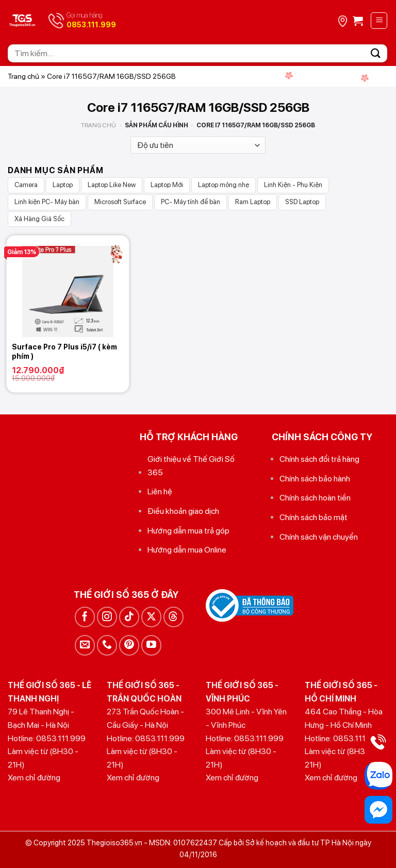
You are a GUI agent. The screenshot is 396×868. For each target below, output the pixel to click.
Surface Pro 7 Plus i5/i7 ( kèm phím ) (64, 352)
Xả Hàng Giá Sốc (39, 219)
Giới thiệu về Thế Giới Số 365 (191, 466)
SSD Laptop (302, 202)
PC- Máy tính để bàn (191, 202)
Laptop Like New (112, 185)
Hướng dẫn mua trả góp (188, 531)
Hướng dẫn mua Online (187, 550)
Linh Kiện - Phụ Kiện (293, 185)
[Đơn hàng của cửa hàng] (198, 145)
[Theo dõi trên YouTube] (151, 645)
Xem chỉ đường (34, 778)
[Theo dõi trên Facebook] (85, 617)
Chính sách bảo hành (315, 479)
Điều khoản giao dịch (183, 511)
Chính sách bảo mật (313, 517)
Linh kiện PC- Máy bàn (47, 202)
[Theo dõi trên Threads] (174, 617)
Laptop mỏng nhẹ (224, 185)
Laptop (63, 185)
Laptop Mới (167, 185)
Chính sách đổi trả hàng (319, 459)
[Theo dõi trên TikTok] (129, 617)
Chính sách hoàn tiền (315, 498)
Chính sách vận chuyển (319, 537)
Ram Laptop (253, 202)
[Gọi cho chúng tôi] (107, 645)
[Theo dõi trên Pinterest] (129, 645)
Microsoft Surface (120, 202)
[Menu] (379, 21)
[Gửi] (376, 53)
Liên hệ (160, 491)
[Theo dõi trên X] (151, 617)
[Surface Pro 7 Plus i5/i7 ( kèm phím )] (68, 286)
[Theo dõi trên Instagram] (107, 617)
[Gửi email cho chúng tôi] (85, 645)
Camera (26, 185)
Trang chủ (23, 76)
